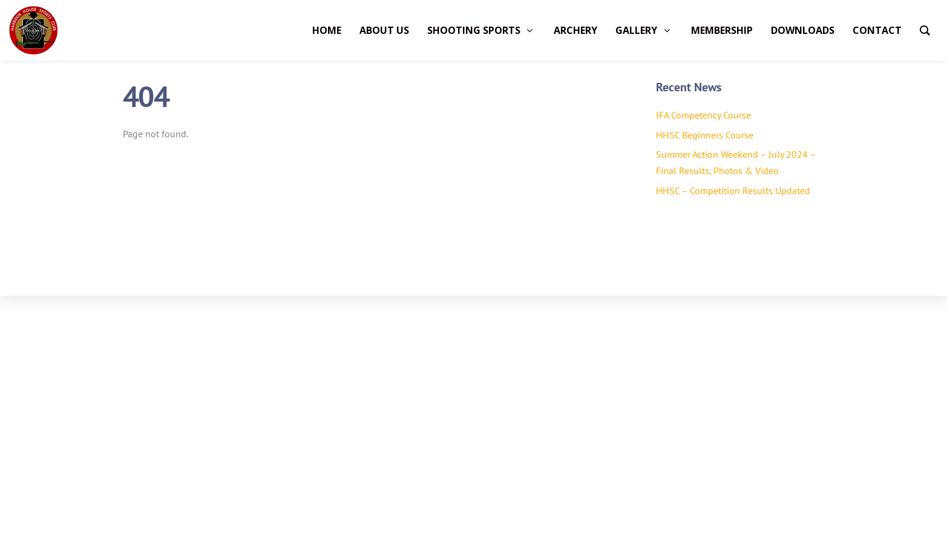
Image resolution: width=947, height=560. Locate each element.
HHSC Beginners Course (705, 135)
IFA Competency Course (703, 115)
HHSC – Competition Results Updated (733, 190)
